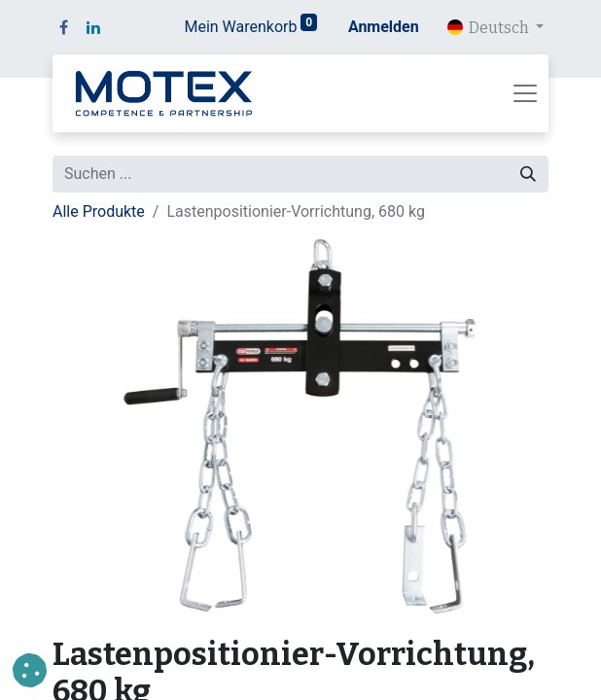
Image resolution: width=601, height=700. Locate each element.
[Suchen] (528, 174)
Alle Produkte (99, 211)
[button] (30, 670)
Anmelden (384, 27)
